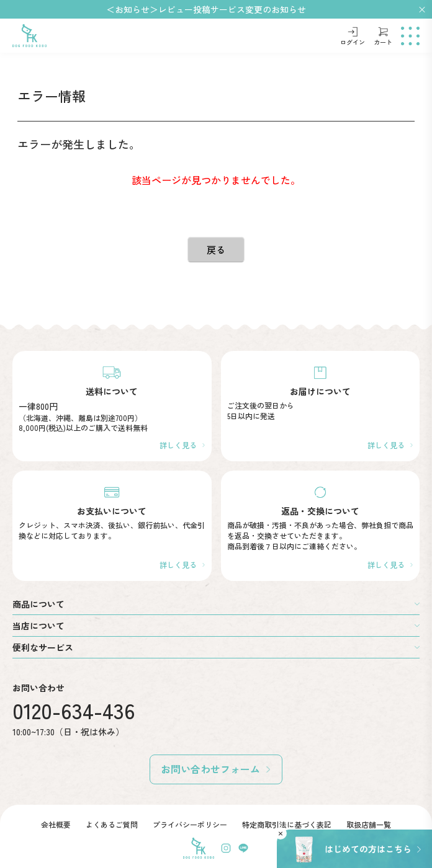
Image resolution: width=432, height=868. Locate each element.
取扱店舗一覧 (369, 824)
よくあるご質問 (112, 824)
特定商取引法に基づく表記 (287, 824)
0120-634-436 (74, 710)
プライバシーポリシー (190, 824)
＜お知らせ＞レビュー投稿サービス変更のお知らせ (206, 9)
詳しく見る (178, 445)
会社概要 (56, 824)
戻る (216, 250)
